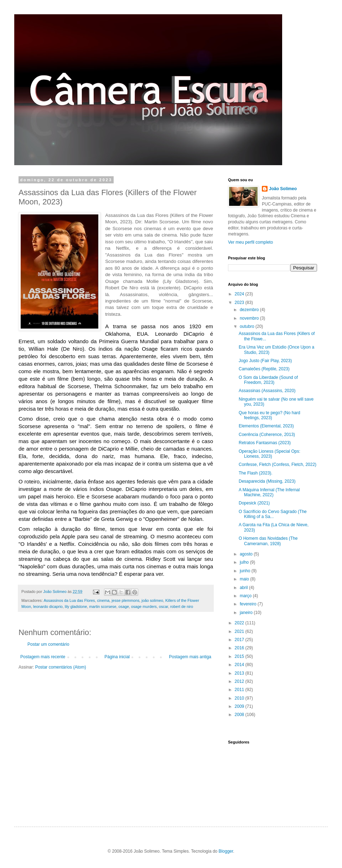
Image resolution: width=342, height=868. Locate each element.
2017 (240, 640)
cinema (103, 600)
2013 (240, 673)
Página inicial (117, 657)
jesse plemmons (125, 600)
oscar (164, 606)
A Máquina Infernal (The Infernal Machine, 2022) (269, 492)
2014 (240, 665)
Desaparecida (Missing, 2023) (267, 481)
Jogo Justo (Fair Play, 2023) (265, 361)
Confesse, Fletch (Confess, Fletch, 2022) (278, 465)
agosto (247, 554)
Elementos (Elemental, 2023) (266, 426)
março (246, 596)
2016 (240, 648)
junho (246, 571)
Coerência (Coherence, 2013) (267, 435)
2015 (240, 656)
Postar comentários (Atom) (61, 667)
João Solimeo (283, 189)
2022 (240, 623)
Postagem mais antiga (190, 657)
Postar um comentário (48, 644)
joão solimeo (152, 600)
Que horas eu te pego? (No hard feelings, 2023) (270, 415)
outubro (248, 326)
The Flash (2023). (256, 473)
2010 (240, 698)
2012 (240, 681)
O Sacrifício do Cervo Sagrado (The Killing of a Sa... (273, 514)
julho (245, 562)
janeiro (247, 613)
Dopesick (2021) (254, 503)
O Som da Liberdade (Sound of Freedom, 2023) (268, 380)
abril (244, 588)
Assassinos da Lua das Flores (69, 600)
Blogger (226, 851)
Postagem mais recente (43, 657)
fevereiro (249, 604)
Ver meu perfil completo (250, 242)
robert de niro (182, 606)
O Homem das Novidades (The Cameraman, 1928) (268, 541)
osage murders (144, 606)
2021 (240, 631)
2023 (240, 303)
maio (245, 579)
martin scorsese (103, 606)
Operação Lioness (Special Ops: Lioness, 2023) (270, 454)
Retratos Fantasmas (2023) (265, 443)
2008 (240, 715)
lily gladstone (76, 606)
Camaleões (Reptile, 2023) (264, 369)
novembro (250, 318)
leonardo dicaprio (48, 606)
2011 (240, 690)
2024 (240, 294)
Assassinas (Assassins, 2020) (267, 391)
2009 (240, 706)
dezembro (250, 310)
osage (123, 606)
